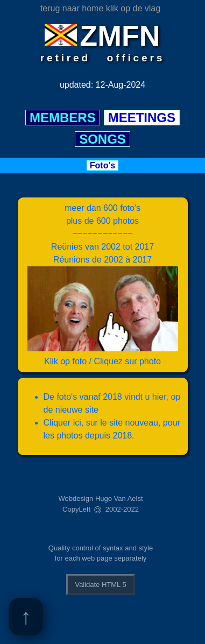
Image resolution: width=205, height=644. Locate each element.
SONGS (102, 139)
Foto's (102, 165)
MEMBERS (63, 118)
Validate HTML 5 (100, 585)
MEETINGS (142, 118)
